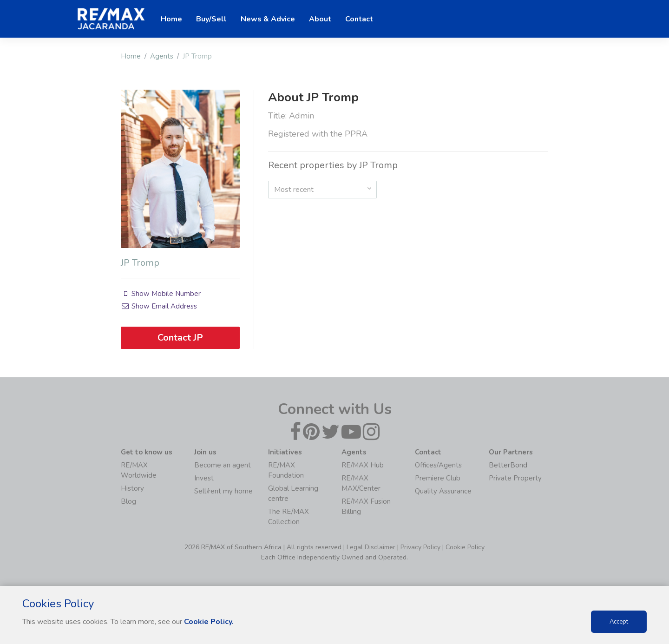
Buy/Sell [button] (211, 19)
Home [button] (171, 19)
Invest (204, 478)
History (132, 488)
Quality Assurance (443, 491)
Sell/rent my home (223, 491)
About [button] (320, 19)
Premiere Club (438, 478)
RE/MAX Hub (363, 465)
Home (131, 56)
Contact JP (180, 338)
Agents (162, 56)
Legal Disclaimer (371, 547)
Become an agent (223, 465)
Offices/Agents (438, 465)
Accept (619, 622)
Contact (359, 19)
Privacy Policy (420, 547)
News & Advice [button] (268, 19)
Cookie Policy (465, 547)
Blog (128, 501)
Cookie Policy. (209, 622)
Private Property (515, 478)
